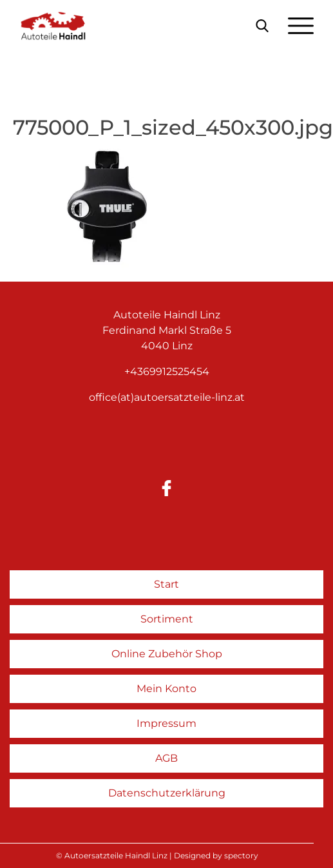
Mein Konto (166, 689)
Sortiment (167, 619)
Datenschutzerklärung (167, 793)
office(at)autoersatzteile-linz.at (167, 397)
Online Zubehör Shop (167, 654)
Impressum (166, 723)
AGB (166, 758)
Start (166, 584)
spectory (241, 855)
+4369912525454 (167, 371)
